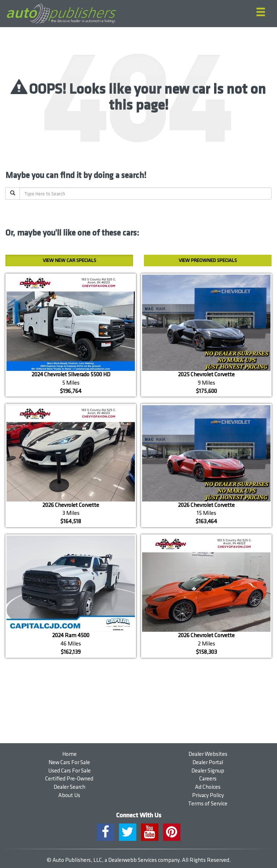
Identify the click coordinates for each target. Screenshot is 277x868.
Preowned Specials (208, 260)
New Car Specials (69, 260)
